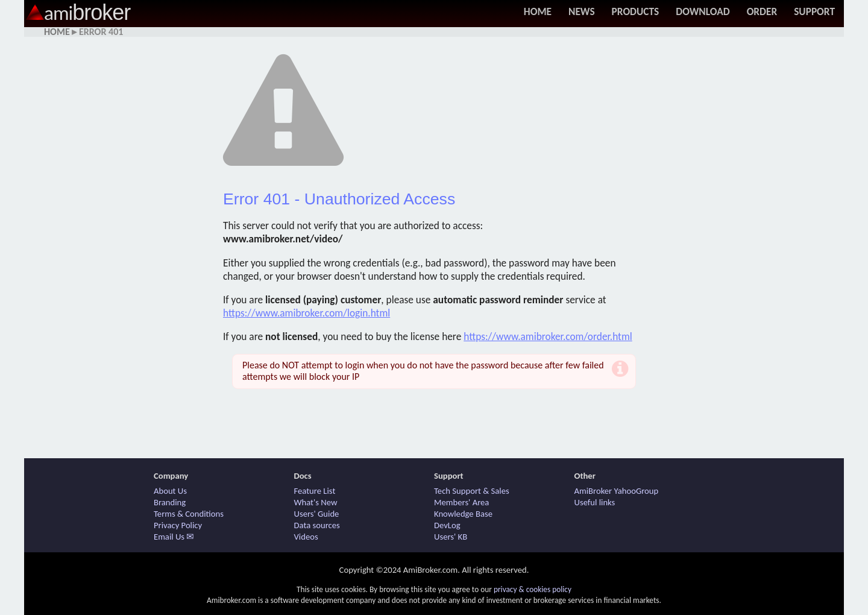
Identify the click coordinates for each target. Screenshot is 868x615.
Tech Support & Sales (472, 491)
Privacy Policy (178, 525)
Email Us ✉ (174, 537)
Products (636, 11)
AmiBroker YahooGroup (617, 491)
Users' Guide (317, 514)
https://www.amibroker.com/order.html (548, 336)
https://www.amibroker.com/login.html (307, 313)
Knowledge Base (463, 514)
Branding (170, 502)
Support (814, 11)
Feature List (315, 491)
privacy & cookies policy (533, 589)
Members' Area (461, 502)
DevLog (447, 525)
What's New (316, 502)
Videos (306, 537)
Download (703, 11)
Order (762, 11)
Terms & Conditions (189, 514)
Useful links (595, 502)
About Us (170, 491)
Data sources (317, 525)
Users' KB (451, 537)
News (582, 11)
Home (538, 11)
